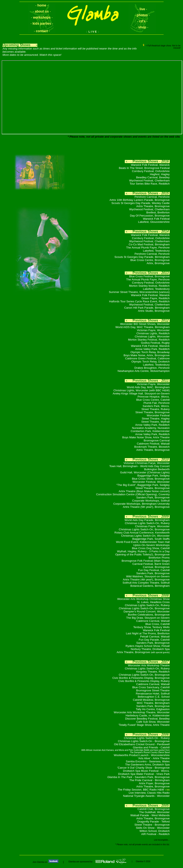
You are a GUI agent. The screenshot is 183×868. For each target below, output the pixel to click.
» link (167, 790)
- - (42, 5)
